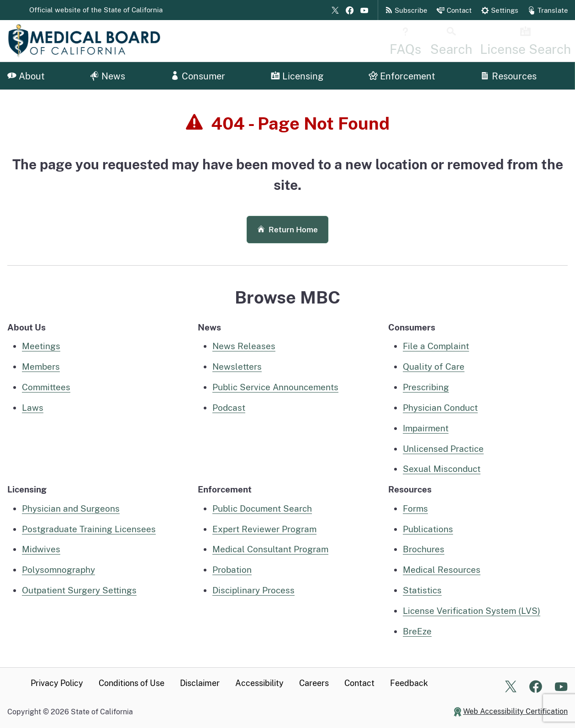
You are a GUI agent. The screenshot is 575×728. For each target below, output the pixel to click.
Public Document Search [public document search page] (262, 508)
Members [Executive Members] (41, 367)
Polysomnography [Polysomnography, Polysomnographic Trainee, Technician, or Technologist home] (58, 570)
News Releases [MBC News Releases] (244, 346)
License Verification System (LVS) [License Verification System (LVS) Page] (472, 611)
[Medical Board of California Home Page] (99, 41)
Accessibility (259, 683)
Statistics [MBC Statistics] (422, 590)
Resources (509, 76)
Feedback (409, 683)
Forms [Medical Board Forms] (415, 508)
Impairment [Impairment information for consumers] (426, 428)
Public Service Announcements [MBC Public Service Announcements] (275, 387)
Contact (359, 683)
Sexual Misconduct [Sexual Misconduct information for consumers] (442, 469)
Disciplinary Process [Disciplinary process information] (253, 590)
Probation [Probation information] (232, 570)
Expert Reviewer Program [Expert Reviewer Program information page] (264, 529)
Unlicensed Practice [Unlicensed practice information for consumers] (443, 449)
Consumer (198, 76)
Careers (314, 683)
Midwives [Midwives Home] (41, 549)
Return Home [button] (287, 230)
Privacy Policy (57, 683)
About (26, 76)
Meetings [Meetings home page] (41, 346)
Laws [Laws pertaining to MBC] (33, 408)
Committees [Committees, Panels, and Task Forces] (46, 387)
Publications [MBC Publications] (428, 529)
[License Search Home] (539, 41)
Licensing (297, 76)
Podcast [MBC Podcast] (229, 408)
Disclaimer (200, 683)
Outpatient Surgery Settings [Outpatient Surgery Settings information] (79, 590)
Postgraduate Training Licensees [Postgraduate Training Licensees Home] (89, 529)
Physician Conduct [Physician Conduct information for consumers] (440, 408)
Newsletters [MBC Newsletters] (237, 367)
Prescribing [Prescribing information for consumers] (426, 387)
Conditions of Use (132, 683)
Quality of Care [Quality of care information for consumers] (434, 367)
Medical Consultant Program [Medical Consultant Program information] (270, 549)
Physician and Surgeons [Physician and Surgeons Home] (71, 508)
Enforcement (402, 76)
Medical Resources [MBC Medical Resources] (442, 570)
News (108, 76)
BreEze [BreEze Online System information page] (417, 631)
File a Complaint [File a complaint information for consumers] (436, 346)
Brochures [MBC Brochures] (424, 549)
